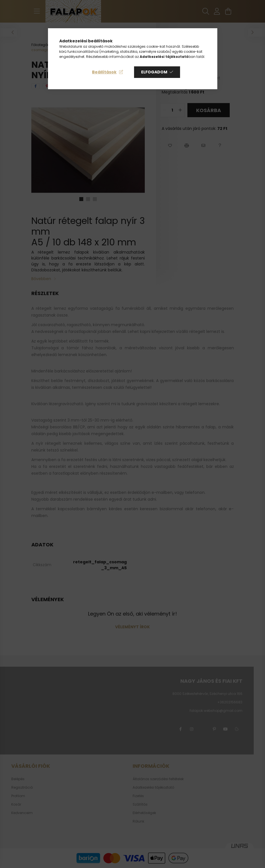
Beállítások (104, 72)
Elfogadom (154, 72)
